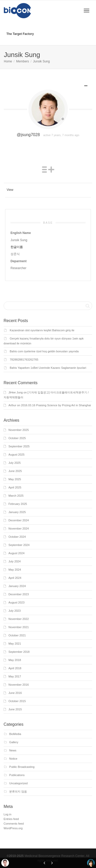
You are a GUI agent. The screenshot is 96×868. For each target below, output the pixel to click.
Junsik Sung (41, 61)
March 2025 (16, 496)
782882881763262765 (24, 360)
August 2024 (17, 553)
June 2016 (15, 693)
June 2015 (15, 709)
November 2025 (19, 430)
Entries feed (11, 819)
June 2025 (15, 471)
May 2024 (15, 570)
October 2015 (17, 701)
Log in (7, 814)
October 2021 (17, 635)
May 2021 (15, 644)
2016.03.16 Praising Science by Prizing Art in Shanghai (56, 405)
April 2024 (15, 578)
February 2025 (18, 504)
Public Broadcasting (22, 767)
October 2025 (17, 438)
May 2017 (15, 676)
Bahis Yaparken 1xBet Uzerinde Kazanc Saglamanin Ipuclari (48, 368)
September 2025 (19, 446)
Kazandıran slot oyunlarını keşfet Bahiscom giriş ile (42, 330)
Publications (17, 775)
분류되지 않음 (18, 791)
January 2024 (17, 586)
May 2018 (15, 660)
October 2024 (17, 537)
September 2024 (19, 545)
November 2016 (19, 685)
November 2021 (19, 627)
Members (23, 61)
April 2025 (15, 487)
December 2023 (19, 594)
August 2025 (17, 455)
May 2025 (15, 479)
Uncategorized (18, 783)
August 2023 (17, 602)
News (13, 750)
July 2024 (15, 561)
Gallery (14, 742)
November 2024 (19, 529)
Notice (13, 759)
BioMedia (15, 734)
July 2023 (15, 611)
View (10, 190)
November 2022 (19, 619)
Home (8, 61)
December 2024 (19, 520)
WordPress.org (13, 828)
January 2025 (17, 512)
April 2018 (15, 668)
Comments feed (14, 824)
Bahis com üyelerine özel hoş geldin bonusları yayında (44, 351)
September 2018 (19, 652)
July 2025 (15, 463)
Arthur (12, 405)
